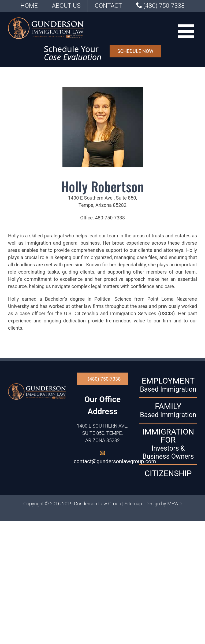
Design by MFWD (164, 504)
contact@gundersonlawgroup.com (115, 461)
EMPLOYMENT (168, 385)
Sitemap (133, 504)
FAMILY (168, 410)
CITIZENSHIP (168, 473)
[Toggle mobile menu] (187, 31)
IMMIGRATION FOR (168, 444)
